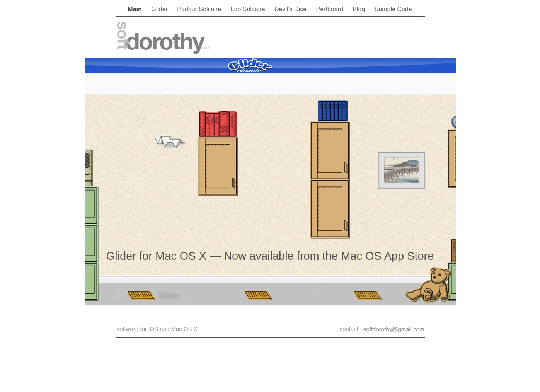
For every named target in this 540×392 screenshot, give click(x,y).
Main (135, 9)
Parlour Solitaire (200, 9)
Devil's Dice (291, 9)
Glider (160, 9)
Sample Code (393, 9)
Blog (359, 9)
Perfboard (331, 9)
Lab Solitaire (249, 9)
